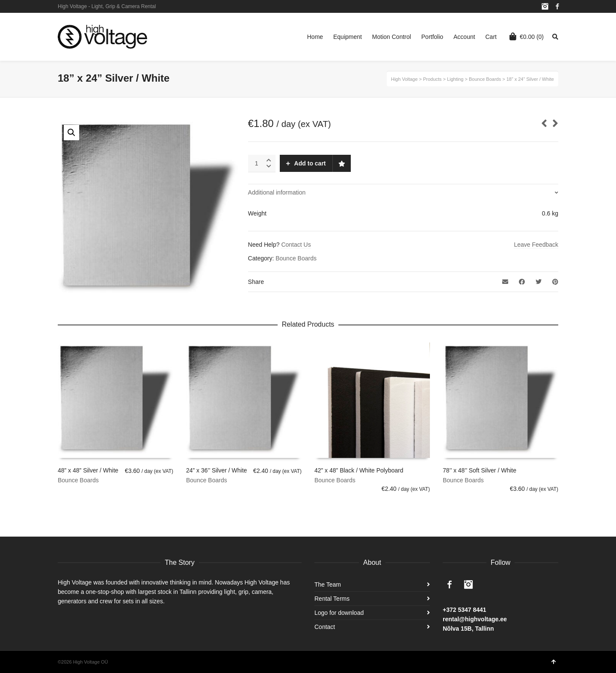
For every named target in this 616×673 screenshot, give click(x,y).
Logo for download (339, 613)
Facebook (557, 6)
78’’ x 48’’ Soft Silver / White (480, 470)
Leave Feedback (536, 245)
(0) (527, 36)
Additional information (277, 192)
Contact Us (296, 245)
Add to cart (310, 163)
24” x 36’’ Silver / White (216, 470)
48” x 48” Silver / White (88, 470)
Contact (325, 627)
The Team (328, 584)
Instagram (545, 6)
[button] (71, 133)
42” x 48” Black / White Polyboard (359, 470)
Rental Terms (332, 599)
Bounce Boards (296, 258)
